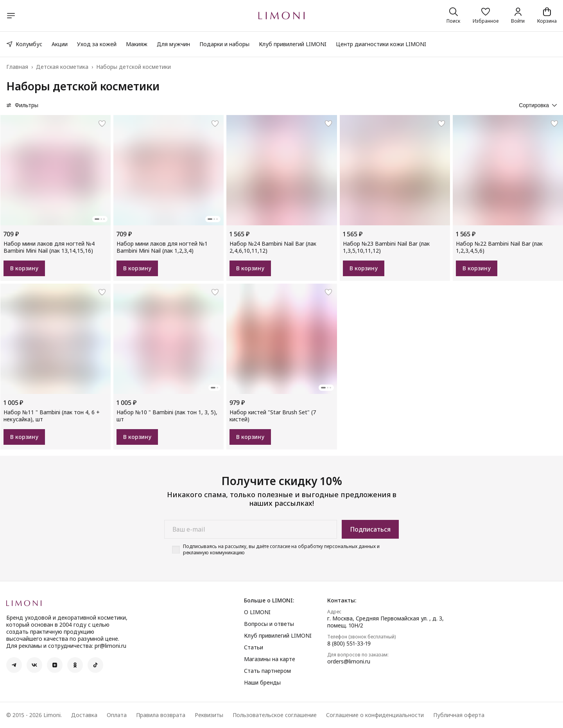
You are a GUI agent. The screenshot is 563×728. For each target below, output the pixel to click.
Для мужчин (173, 44)
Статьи (254, 647)
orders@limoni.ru (349, 661)
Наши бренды (262, 683)
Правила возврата (161, 715)
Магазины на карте (270, 659)
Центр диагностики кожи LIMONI (381, 44)
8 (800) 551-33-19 (349, 644)
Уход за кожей (97, 44)
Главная (17, 67)
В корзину (24, 268)
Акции (60, 44)
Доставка (84, 715)
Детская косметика (62, 67)
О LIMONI (257, 612)
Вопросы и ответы (269, 624)
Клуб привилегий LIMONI (293, 44)
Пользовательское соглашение (275, 715)
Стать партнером (267, 671)
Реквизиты (209, 715)
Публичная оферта (459, 715)
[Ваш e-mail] (251, 529)
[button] (486, 16)
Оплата (117, 715)
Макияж (137, 44)
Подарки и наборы (224, 44)
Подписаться (370, 529)
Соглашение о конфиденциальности (375, 715)
